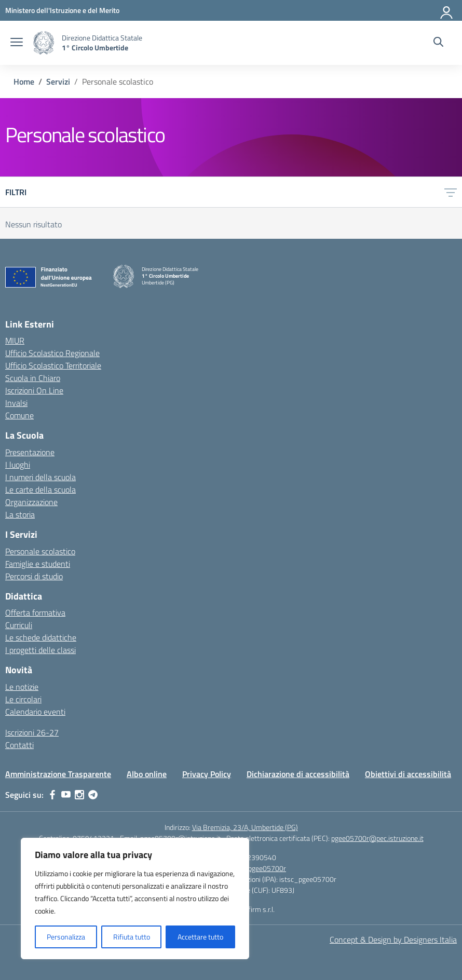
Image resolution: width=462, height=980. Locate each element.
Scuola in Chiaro (33, 378)
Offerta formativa (35, 612)
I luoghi (18, 465)
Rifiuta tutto (132, 937)
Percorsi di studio (34, 576)
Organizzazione (31, 502)
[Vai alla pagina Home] (24, 81)
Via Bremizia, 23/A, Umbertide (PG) (245, 827)
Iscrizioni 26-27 (32, 732)
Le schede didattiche (41, 637)
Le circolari (23, 699)
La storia (20, 514)
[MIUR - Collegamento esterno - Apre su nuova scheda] (62, 10)
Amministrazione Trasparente (58, 774)
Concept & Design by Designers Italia (393, 940)
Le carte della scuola (40, 489)
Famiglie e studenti (38, 564)
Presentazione (30, 452)
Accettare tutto (200, 937)
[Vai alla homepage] (44, 43)
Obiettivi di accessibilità (408, 774)
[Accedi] (447, 10)
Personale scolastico (40, 551)
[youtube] (66, 795)
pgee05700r (267, 868)
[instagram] (79, 795)
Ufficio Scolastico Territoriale (53, 365)
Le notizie (22, 687)
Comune (19, 415)
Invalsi (16, 403)
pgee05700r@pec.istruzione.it (377, 838)
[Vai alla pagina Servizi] (58, 81)
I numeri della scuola (40, 477)
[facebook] (52, 795)
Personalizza (66, 937)
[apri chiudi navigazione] (17, 43)
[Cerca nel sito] (438, 43)
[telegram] (93, 795)
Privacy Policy (207, 774)
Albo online (147, 774)
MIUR (15, 341)
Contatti (19, 745)
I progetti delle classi (40, 650)
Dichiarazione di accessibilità (298, 774)
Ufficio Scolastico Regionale (52, 353)
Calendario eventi (35, 712)
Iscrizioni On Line (34, 390)
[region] (135, 899)
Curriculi (19, 625)
